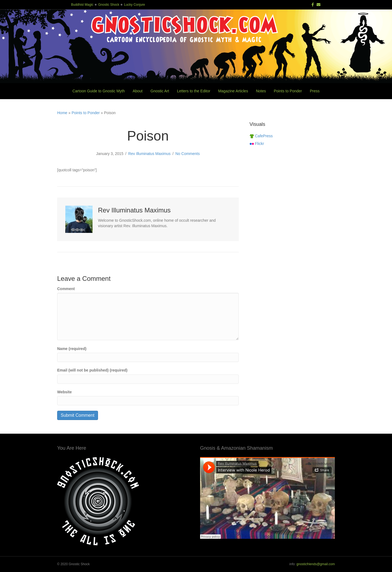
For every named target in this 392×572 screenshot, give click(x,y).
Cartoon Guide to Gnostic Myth (99, 91)
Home (62, 113)
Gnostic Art (160, 91)
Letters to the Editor (194, 91)
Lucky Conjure (135, 5)
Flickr (257, 144)
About (138, 91)
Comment (66, 289)
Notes (261, 91)
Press (315, 91)
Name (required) (72, 349)
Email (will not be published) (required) (92, 370)
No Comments (187, 154)
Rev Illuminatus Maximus (149, 154)
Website (64, 392)
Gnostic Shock (109, 5)
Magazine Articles (233, 91)
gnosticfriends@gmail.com (316, 564)
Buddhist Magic (82, 5)
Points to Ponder (288, 91)
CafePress (261, 136)
